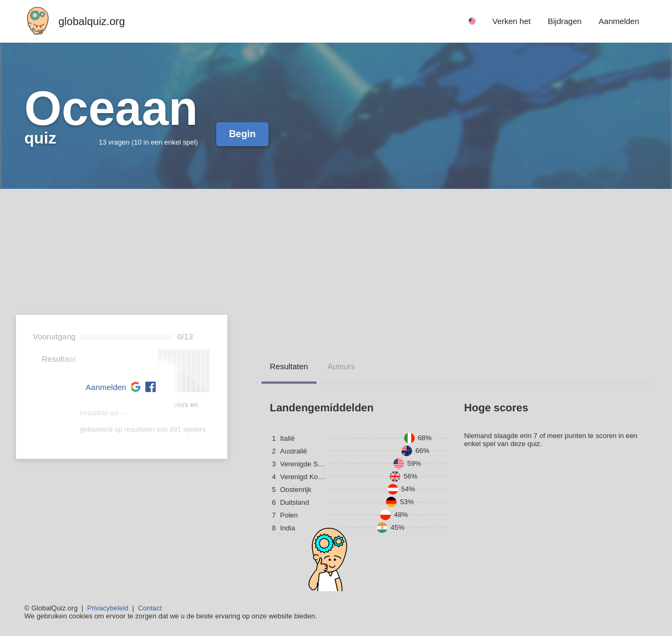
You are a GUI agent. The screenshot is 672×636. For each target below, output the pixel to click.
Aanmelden (106, 387)
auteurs (341, 366)
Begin (242, 134)
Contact (150, 608)
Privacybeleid (108, 608)
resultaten (289, 366)
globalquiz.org (92, 21)
